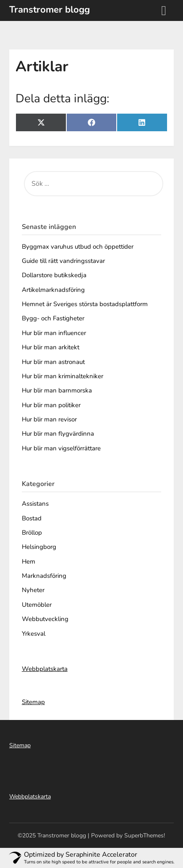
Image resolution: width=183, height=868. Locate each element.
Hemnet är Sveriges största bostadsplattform (85, 304)
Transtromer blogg (50, 10)
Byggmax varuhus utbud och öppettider (78, 247)
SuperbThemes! (145, 836)
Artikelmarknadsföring (53, 290)
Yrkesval (34, 634)
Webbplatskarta (45, 669)
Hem (29, 561)
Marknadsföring (44, 576)
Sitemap (33, 702)
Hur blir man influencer (54, 333)
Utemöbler (37, 605)
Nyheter (33, 590)
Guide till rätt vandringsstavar (63, 261)
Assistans (35, 504)
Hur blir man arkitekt (51, 347)
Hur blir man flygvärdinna (58, 434)
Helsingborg (39, 547)
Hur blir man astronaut (53, 362)
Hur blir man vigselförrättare (61, 448)
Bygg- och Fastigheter (53, 318)
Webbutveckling (45, 619)
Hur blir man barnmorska (57, 390)
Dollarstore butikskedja (54, 275)
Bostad (32, 518)
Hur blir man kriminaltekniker (63, 376)
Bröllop (32, 533)
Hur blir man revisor (49, 419)
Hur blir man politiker (51, 405)
